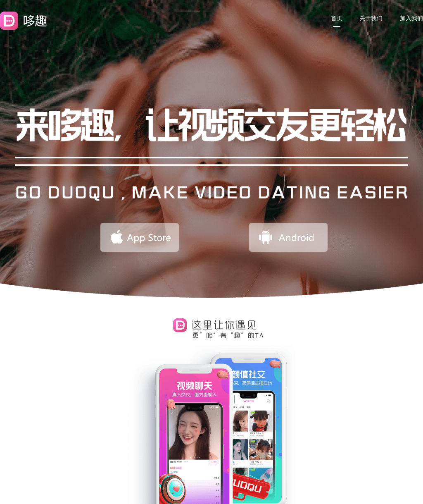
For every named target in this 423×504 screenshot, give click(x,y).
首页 (337, 18)
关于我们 (371, 18)
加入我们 (411, 18)
